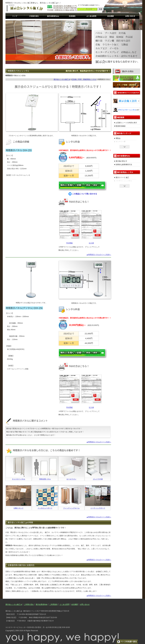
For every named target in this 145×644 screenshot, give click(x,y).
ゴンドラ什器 (98, 479)
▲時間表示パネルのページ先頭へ (99, 255)
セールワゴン (71, 479)
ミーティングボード (98, 508)
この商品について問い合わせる (83, 194)
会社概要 (75, 604)
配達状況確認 (121, 126)
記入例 (91, 243)
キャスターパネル (19, 479)
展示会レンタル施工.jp (15, 16)
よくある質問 (92, 16)
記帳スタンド (19, 508)
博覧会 (118, 138)
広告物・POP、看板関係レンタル (84, 79)
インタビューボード (45, 508)
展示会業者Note (53, 16)
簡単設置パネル (45, 479)
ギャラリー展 (121, 142)
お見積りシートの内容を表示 (126, 123)
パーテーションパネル (124, 181)
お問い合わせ (130, 16)
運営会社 (111, 16)
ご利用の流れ (34, 16)
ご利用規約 (72, 16)
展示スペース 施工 (122, 178)
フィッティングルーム (71, 508)
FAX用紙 (70, 243)
